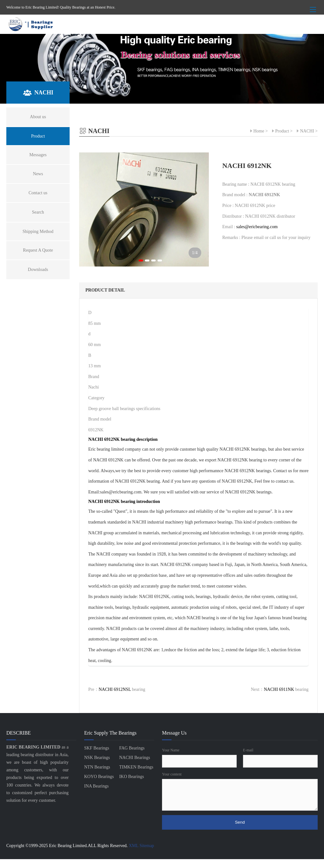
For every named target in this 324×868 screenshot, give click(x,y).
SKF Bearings (97, 748)
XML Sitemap (141, 846)
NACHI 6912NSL (115, 689)
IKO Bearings (132, 777)
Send (240, 822)
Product (282, 131)
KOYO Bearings (99, 777)
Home (259, 131)
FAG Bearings (132, 748)
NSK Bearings (97, 758)
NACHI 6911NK (279, 689)
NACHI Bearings (135, 758)
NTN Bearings (97, 767)
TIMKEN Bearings (136, 767)
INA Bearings (96, 786)
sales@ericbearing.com (257, 227)
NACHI (307, 131)
